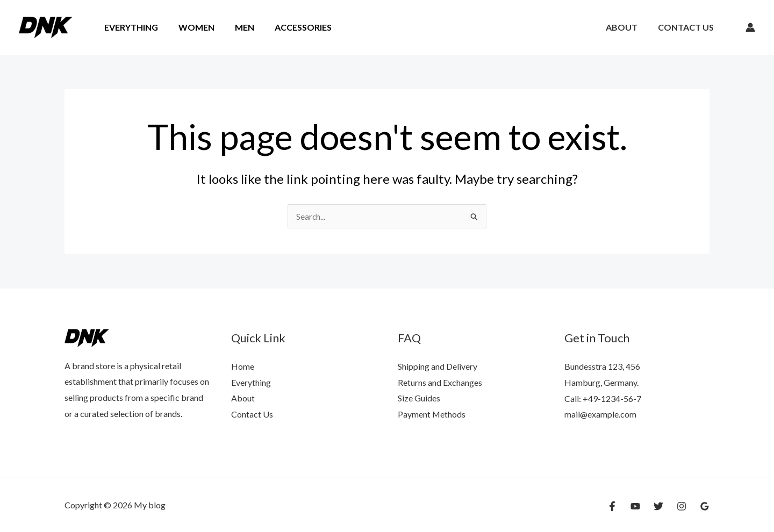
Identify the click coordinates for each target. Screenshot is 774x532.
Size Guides (419, 398)
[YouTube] (635, 506)
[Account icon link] (750, 27)
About (626, 27)
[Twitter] (658, 506)
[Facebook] (612, 506)
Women (192, 27)
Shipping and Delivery (438, 366)
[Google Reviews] (705, 506)
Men (236, 27)
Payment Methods (432, 414)
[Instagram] (682, 506)
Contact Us (687, 27)
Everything (130, 27)
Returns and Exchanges (440, 382)
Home (243, 366)
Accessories (292, 27)
